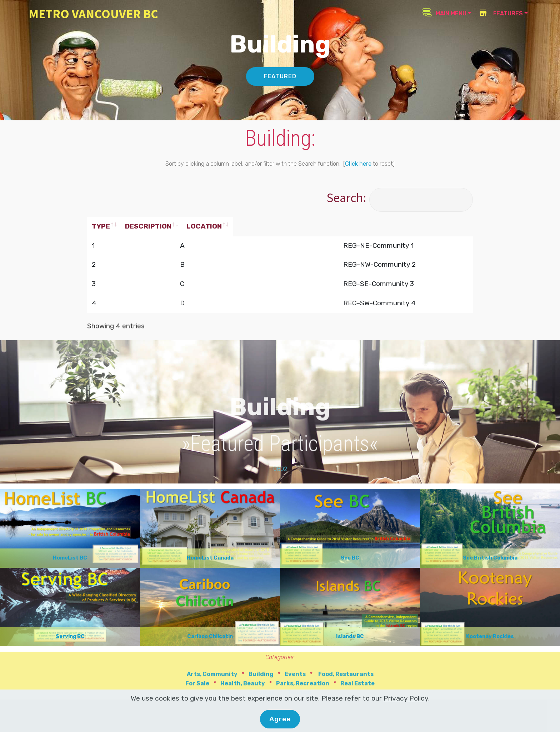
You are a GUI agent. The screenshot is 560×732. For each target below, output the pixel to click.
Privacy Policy (406, 698)
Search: (400, 198)
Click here (358, 164)
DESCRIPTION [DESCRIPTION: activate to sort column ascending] (189, 226)
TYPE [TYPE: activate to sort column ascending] (101, 226)
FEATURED (280, 76)
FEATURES (501, 13)
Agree (280, 719)
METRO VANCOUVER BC (93, 14)
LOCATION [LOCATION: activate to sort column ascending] (319, 226)
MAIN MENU (444, 12)
